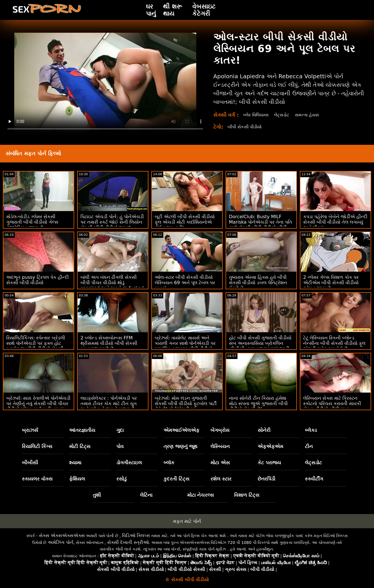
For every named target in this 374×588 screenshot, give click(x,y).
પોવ (120, 446)
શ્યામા (75, 463)
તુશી (97, 495)
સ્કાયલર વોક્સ (37, 479)
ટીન (309, 446)
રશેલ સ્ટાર (221, 479)
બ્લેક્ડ (311, 430)
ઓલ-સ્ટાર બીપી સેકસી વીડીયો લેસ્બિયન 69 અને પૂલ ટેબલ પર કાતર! (185, 283)
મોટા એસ (220, 463)
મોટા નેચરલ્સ (201, 495)
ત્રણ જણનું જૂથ (181, 446)
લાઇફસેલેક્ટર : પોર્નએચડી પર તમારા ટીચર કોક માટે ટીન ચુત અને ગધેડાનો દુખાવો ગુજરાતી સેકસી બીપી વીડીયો (109, 406)
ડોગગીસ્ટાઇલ (129, 463)
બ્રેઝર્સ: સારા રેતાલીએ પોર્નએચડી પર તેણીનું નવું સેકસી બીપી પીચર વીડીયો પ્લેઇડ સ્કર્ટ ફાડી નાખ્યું (38, 404)
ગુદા (120, 430)
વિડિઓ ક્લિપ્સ (136, 536)
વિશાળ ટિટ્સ (247, 495)
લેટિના (146, 495)
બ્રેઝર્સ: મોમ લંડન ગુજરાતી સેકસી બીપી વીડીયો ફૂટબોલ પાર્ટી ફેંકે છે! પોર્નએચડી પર (186, 404)
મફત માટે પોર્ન (187, 521)
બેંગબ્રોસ (220, 430)
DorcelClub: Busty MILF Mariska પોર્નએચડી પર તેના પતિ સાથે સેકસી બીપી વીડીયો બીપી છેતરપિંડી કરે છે (261, 225)
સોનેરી (264, 430)
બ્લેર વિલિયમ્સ (257, 115)
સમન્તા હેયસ (311, 115)
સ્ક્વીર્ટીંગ (314, 479)
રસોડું (121, 479)
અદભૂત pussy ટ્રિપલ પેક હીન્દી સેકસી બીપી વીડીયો (38, 280)
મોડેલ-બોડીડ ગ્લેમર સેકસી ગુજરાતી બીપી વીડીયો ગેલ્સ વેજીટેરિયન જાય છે (32, 222)
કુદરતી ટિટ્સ (176, 479)
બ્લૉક (169, 463)
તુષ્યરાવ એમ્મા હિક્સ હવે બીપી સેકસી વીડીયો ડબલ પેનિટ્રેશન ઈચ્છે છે (258, 283)
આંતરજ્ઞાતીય (82, 430)
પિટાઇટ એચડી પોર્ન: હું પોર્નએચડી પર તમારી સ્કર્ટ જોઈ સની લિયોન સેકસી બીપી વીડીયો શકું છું (112, 222)
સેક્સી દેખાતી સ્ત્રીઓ (128, 542)
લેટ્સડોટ (285, 115)
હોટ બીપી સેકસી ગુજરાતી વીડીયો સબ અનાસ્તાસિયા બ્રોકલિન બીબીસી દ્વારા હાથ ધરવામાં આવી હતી (260, 346)
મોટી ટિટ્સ (80, 446)
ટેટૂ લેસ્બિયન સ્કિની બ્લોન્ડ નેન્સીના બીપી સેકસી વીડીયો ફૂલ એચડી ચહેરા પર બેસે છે (334, 343)
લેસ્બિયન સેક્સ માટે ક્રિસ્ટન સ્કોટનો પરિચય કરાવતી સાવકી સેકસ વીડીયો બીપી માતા (332, 404)
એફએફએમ (270, 446)
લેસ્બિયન (220, 446)
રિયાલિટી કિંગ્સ (37, 446)
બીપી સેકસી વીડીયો (246, 127)
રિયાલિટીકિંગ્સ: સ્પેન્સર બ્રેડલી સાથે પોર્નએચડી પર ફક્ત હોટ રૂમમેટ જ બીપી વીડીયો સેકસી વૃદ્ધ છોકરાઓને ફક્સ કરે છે (36, 346)
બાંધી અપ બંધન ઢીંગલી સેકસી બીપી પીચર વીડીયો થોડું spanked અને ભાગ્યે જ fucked (112, 283)
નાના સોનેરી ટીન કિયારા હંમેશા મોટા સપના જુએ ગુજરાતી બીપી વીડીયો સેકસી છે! (258, 404)
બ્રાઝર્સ (30, 430)
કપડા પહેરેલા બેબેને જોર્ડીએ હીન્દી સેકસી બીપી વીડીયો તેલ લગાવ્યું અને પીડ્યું (335, 222)
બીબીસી (30, 463)
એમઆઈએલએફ (181, 430)
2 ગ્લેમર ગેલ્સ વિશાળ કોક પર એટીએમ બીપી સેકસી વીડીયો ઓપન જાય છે (331, 283)
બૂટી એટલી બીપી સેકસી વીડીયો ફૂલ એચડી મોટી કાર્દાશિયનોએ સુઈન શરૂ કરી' (185, 222)
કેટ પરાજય (269, 463)
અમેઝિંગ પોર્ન (61, 542)
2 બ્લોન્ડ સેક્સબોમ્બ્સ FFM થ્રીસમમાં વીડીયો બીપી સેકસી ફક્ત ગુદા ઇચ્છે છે (109, 343)
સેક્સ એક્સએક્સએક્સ (62, 536)
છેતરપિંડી (266, 479)
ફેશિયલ (77, 479)
